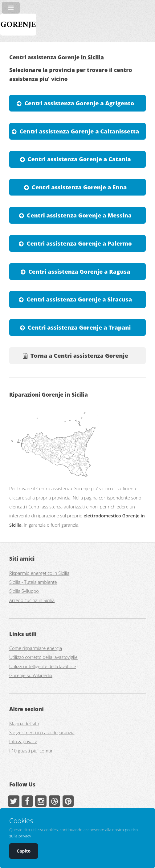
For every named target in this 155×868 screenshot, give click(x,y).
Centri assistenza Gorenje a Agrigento (79, 103)
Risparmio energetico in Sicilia (39, 573)
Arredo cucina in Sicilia (32, 600)
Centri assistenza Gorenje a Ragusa (79, 271)
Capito (24, 851)
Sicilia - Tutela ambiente (33, 582)
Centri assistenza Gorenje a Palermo (79, 243)
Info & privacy (23, 741)
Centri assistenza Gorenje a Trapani (79, 327)
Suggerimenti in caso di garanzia (42, 732)
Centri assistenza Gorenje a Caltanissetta (79, 131)
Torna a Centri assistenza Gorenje (79, 355)
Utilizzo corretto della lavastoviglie (43, 657)
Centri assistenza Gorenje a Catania (79, 159)
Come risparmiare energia (36, 648)
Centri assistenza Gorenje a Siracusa (79, 299)
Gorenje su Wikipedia (31, 675)
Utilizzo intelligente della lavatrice (43, 666)
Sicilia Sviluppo (24, 591)
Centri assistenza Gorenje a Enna (79, 187)
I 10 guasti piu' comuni (32, 751)
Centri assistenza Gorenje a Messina (79, 215)
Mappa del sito (24, 723)
